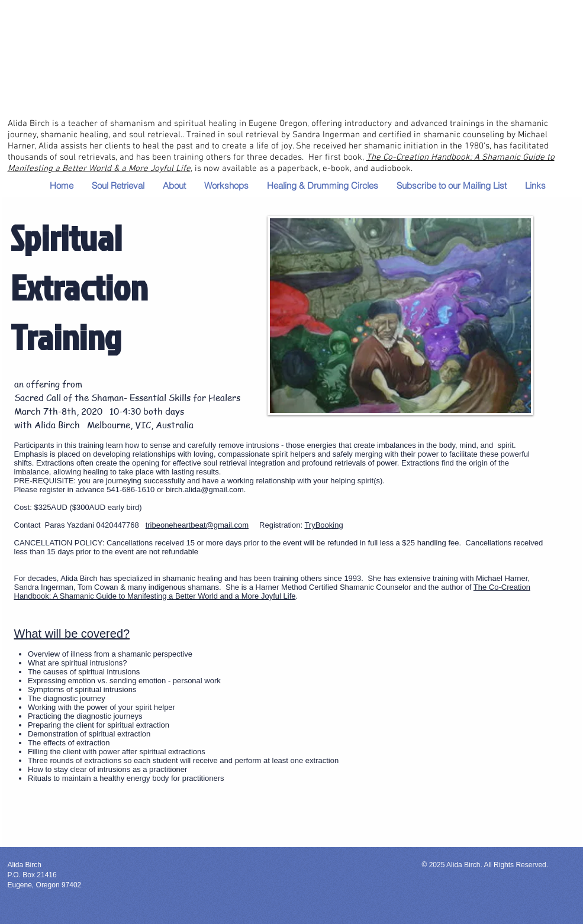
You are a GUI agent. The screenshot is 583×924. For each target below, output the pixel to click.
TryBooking (323, 525)
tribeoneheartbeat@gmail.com (197, 525)
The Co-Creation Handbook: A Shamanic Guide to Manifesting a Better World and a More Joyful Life (272, 592)
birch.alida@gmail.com (205, 490)
